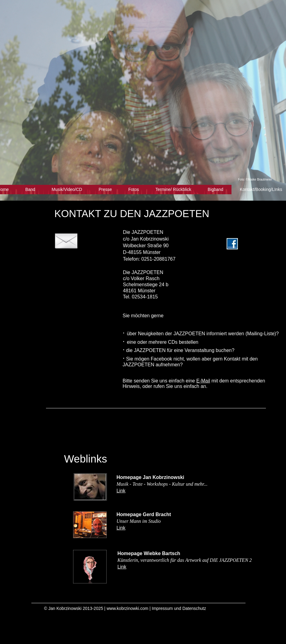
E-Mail (203, 381)
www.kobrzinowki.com (127, 608)
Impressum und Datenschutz (179, 608)
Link (121, 491)
